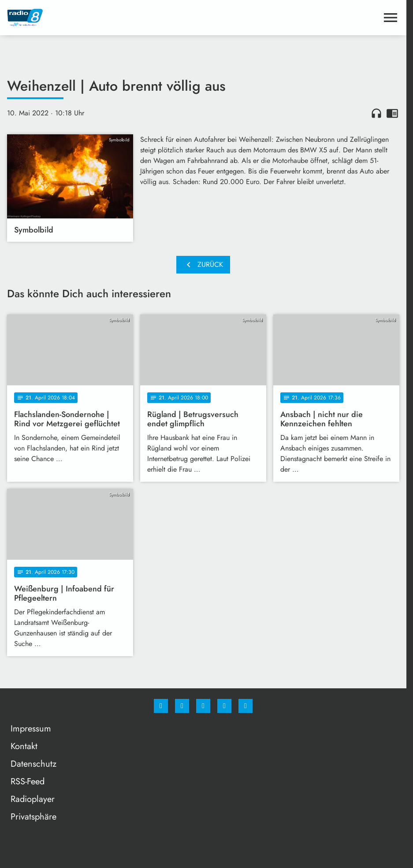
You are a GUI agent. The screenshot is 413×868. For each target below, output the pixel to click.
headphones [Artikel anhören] (376, 113)
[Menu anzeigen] (391, 18)
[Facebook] (161, 706)
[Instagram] (182, 706)
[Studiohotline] (224, 706)
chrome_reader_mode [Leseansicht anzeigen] (392, 113)
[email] (246, 706)
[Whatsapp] (203, 706)
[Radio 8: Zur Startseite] (105, 18)
